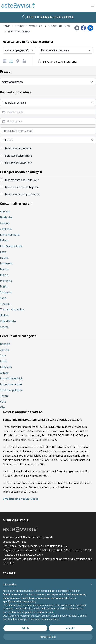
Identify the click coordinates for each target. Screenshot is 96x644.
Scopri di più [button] (48, 637)
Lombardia (6, 263)
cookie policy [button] (29, 601)
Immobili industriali (11, 378)
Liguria (4, 257)
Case (3, 355)
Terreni (4, 396)
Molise (4, 275)
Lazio (3, 252)
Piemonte (6, 281)
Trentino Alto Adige (12, 309)
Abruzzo (5, 211)
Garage (4, 373)
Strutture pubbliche (12, 390)
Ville (2, 407)
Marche (4, 269)
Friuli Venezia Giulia (11, 246)
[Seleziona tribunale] (48, 140)
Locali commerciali (11, 384)
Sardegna (6, 292)
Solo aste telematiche (18, 156)
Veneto (4, 327)
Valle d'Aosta (8, 321)
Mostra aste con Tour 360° (22, 180)
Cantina (5, 350)
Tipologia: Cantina (19, 32)
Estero (4, 240)
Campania (6, 229)
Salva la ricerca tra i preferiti (60, 61)
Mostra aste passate (18, 148)
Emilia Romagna (10, 234)
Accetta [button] (71, 628)
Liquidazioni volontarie (18, 163)
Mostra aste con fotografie (22, 187)
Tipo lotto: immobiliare (29, 26)
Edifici (4, 361)
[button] (91, 584)
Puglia (4, 286)
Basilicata (6, 217)
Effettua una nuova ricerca (48, 17)
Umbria (4, 315)
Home (6, 26)
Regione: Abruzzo (59, 26)
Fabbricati (6, 367)
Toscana (5, 304)
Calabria (5, 223)
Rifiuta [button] (25, 628)
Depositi (5, 344)
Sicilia (3, 298)
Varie (3, 401)
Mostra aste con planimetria (22, 194)
